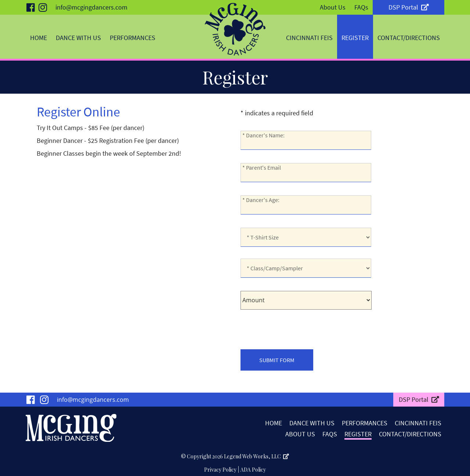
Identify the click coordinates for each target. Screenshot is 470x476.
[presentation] (296, 328)
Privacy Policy (220, 470)
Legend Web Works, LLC (256, 456)
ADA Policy (253, 470)
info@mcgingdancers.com (91, 7)
